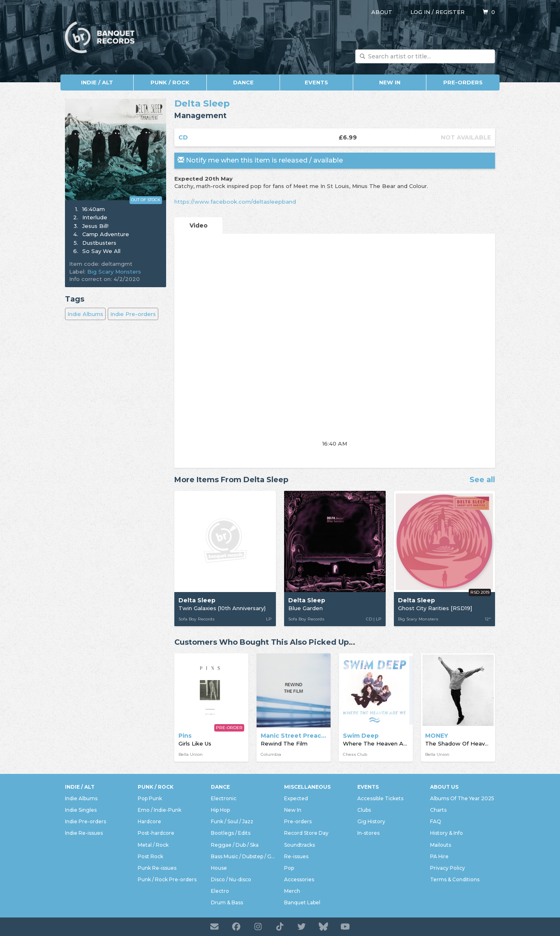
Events (316, 82)
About (382, 12)
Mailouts (441, 845)
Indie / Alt (97, 82)
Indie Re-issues (84, 833)
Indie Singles (81, 810)
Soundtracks (300, 845)
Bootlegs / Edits (231, 833)
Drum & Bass (227, 902)
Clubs (364, 810)
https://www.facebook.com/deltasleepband (235, 202)
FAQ (436, 821)
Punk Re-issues (157, 868)
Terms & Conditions (455, 879)
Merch (292, 891)
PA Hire (439, 856)
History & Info (447, 833)
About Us (444, 787)
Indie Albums (85, 314)
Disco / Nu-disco (231, 879)
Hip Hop (220, 810)
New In (390, 82)
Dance (243, 82)
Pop (289, 868)
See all (482, 480)
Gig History (371, 821)
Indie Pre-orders (133, 314)
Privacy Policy (448, 868)
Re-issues (296, 856)
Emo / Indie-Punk (160, 810)
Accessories (299, 879)
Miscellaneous (307, 787)
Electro (220, 891)
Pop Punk (150, 798)
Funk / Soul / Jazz (232, 821)
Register (450, 12)
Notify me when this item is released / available (260, 160)
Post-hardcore (156, 833)
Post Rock (150, 856)
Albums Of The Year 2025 (462, 798)
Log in (420, 12)
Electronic (224, 798)
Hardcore (149, 821)
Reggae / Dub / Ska (235, 845)
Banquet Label (302, 902)
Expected (296, 798)
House (219, 868)
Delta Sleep (202, 103)
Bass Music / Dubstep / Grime (243, 856)
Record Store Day (306, 833)
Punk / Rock (170, 82)
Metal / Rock (153, 845)
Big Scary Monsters (114, 272)
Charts (438, 810)
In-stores (368, 833)
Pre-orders (463, 82)
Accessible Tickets (380, 798)
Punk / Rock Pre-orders (167, 879)
